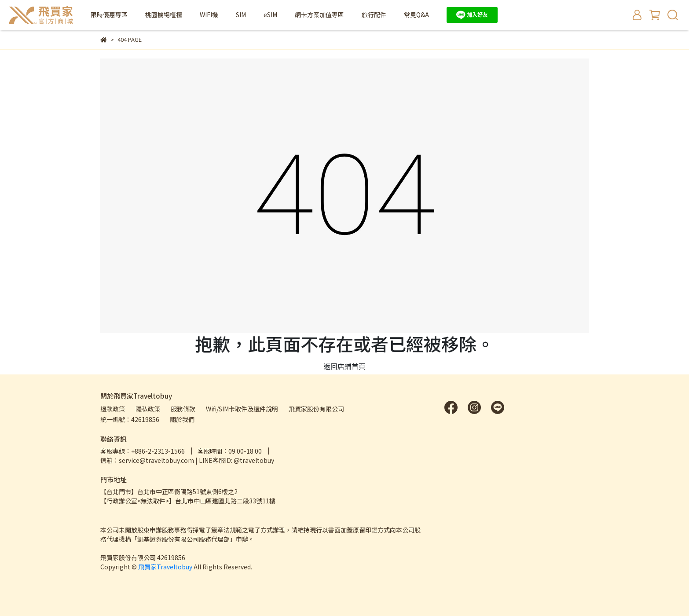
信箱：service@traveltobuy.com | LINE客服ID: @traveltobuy (187, 460)
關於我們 (182, 419)
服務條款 (183, 409)
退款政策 (113, 409)
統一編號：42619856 (130, 419)
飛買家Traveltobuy (165, 567)
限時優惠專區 (109, 15)
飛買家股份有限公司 (316, 409)
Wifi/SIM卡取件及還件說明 (242, 409)
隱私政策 (148, 409)
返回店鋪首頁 (344, 366)
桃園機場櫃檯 (164, 15)
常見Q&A (416, 15)
